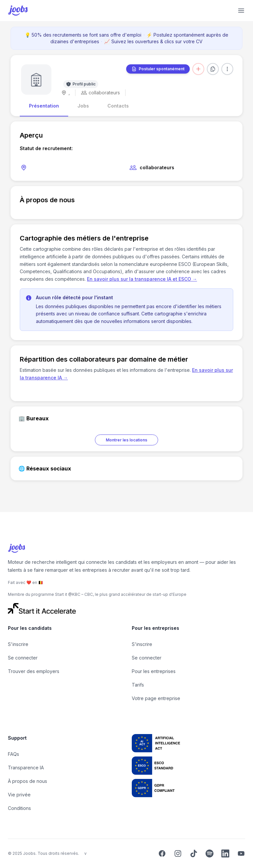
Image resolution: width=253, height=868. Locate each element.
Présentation (44, 106)
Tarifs (138, 685)
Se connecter (23, 658)
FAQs (14, 754)
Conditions (19, 808)
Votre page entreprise (156, 698)
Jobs (83, 106)
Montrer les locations (126, 440)
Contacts (118, 106)
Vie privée (19, 795)
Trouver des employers (34, 671)
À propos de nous (28, 781)
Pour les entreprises (154, 671)
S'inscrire (18, 644)
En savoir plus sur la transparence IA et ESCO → (142, 279)
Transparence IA (26, 768)
